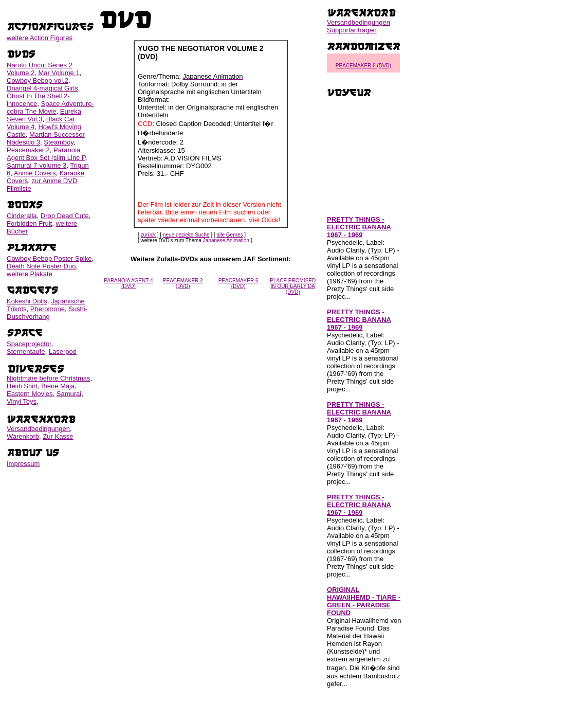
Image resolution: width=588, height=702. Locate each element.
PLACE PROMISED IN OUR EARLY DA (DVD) (293, 286)
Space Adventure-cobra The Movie (50, 107)
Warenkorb (23, 436)
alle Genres (229, 235)
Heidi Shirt (22, 386)
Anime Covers (35, 173)
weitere (40, 38)
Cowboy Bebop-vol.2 (38, 80)
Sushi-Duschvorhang (47, 313)
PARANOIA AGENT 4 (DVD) (128, 283)
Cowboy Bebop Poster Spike (49, 258)
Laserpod (63, 352)
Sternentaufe (26, 352)
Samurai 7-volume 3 (36, 165)
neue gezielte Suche (186, 235)
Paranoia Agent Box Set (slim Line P (46, 154)
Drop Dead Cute (65, 216)
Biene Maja (58, 386)
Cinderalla (22, 216)
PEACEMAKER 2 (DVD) (183, 283)
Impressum (23, 464)
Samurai (69, 394)
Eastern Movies (30, 394)
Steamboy (59, 142)
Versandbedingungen (38, 429)
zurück (148, 235)
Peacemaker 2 (28, 150)
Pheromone (48, 309)
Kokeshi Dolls (27, 301)
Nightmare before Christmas (49, 378)
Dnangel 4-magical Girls (42, 88)
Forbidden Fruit (29, 223)
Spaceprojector (29, 344)
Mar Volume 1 (59, 73)
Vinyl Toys (22, 401)
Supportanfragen (352, 30)
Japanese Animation (226, 240)
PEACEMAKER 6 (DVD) (238, 283)
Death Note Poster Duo (41, 266)
